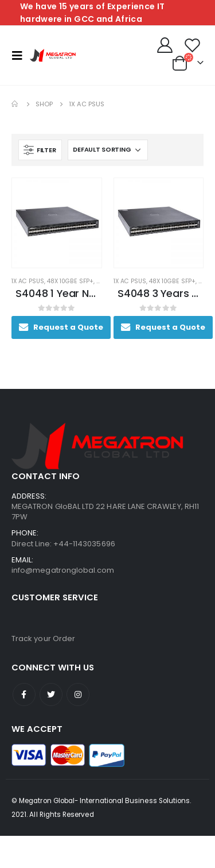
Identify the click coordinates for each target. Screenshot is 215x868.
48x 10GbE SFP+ (70, 281)
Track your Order (43, 639)
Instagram (78, 695)
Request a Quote (68, 327)
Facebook (24, 695)
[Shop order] (108, 150)
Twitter (51, 695)
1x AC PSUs (28, 281)
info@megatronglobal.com (63, 570)
